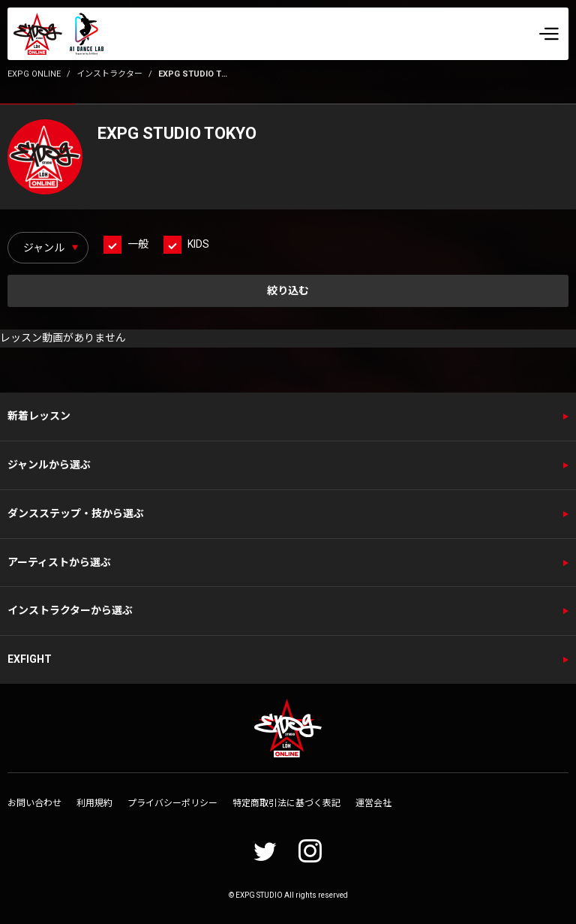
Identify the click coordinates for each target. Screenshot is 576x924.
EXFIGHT (30, 659)
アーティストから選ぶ (59, 562)
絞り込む (288, 290)
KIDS (198, 244)
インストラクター (109, 74)
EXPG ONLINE (34, 74)
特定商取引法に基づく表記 (286, 803)
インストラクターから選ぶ (70, 610)
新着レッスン (39, 416)
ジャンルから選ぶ (49, 465)
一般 (138, 244)
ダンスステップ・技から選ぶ (76, 513)
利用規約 (94, 803)
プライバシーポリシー (172, 803)
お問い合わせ (34, 803)
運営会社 (373, 803)
